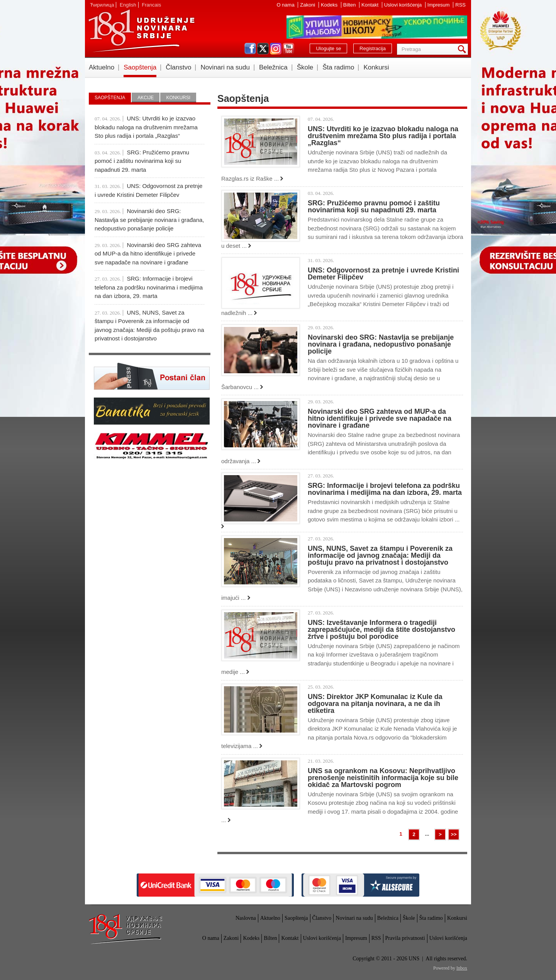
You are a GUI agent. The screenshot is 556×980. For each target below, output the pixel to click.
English (128, 5)
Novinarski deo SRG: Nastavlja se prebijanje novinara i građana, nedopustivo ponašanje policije (381, 344)
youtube (288, 49)
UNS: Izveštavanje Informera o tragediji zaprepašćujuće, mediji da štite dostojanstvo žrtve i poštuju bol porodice (381, 630)
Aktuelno (102, 67)
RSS (460, 5)
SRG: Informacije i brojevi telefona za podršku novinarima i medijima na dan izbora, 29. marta (385, 489)
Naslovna (246, 918)
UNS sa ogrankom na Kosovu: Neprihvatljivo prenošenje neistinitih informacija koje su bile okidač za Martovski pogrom (383, 778)
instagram (276, 49)
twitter (263, 49)
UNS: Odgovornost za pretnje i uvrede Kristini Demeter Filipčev (383, 274)
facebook (250, 49)
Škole (305, 67)
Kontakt (371, 5)
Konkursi (376, 67)
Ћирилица (102, 5)
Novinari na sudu (225, 67)
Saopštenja (140, 67)
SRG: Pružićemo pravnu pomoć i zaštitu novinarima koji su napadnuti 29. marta (374, 206)
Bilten (350, 5)
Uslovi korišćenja (404, 5)
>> (453, 834)
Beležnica (273, 67)
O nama (286, 5)
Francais (151, 5)
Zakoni (308, 5)
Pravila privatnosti (405, 938)
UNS (141, 31)
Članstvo (178, 67)
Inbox (462, 968)
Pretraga (463, 49)
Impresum (439, 5)
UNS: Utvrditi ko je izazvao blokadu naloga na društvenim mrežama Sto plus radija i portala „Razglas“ (383, 136)
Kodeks (330, 5)
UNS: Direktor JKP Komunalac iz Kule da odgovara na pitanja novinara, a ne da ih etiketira (375, 704)
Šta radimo (338, 67)
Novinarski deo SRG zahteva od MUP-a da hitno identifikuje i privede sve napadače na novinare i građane (380, 418)
